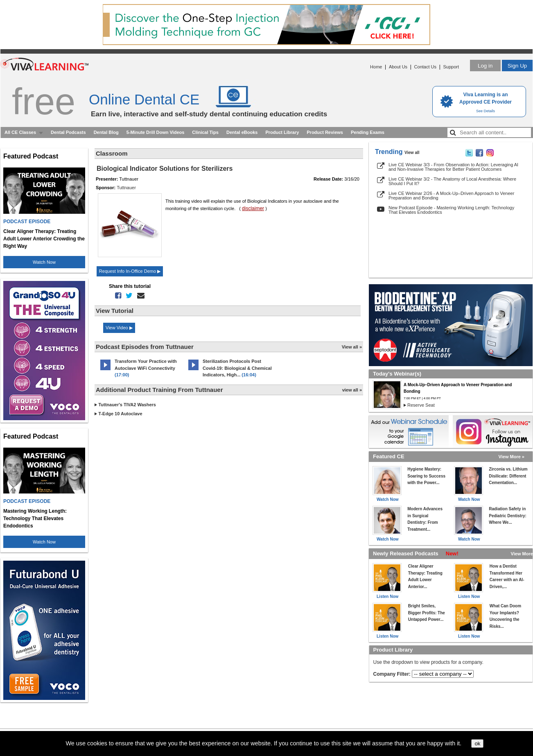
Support (451, 67)
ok (477, 744)
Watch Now (44, 262)
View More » (512, 457)
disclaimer (253, 208)
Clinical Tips (205, 132)
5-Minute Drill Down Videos (156, 132)
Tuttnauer (126, 188)
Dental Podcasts (68, 132)
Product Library (282, 132)
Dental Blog (106, 132)
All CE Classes (20, 132)
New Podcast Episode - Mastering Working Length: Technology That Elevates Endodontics (451, 210)
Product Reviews (325, 132)
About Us (398, 67)
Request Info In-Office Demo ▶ (130, 271)
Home (376, 67)
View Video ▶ (119, 328)
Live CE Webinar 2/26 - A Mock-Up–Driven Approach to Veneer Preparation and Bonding (451, 196)
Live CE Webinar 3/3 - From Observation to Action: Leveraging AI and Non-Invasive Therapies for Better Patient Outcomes (453, 167)
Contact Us (425, 67)
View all (412, 153)
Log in (485, 66)
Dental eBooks (242, 132)
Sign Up (517, 66)
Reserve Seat (421, 405)
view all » (352, 390)
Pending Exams (368, 132)
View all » (352, 347)
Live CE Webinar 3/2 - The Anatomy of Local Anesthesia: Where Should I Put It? (452, 181)
